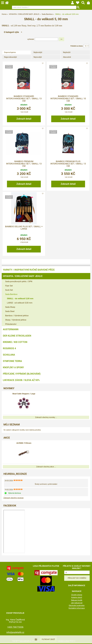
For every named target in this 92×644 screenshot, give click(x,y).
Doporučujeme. (10, 52)
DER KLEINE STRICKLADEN (17, 336)
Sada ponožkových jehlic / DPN (19, 281)
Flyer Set (9, 286)
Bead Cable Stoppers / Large (24, 394)
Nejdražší (67, 52)
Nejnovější (38, 57)
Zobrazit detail (24, 119)
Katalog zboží (77, 597)
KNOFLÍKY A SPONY (13, 367)
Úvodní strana (77, 595)
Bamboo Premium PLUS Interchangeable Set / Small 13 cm (68, 164)
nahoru (89, 641)
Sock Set (9, 290)
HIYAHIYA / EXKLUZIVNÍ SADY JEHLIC (23, 276)
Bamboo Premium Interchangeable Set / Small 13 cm (24, 164)
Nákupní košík (77, 600)
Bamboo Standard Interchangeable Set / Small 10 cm (68, 99)
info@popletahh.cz (15, 632)
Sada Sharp (10, 307)
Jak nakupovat (77, 603)
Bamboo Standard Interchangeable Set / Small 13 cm (24, 99)
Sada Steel (10, 311)
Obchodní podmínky (77, 605)
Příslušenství (11, 324)
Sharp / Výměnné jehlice (16, 320)
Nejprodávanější (10, 57)
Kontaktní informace (77, 608)
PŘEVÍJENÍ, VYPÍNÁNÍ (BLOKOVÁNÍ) (22, 374)
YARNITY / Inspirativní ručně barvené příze (29, 270)
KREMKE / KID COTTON (15, 342)
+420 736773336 (15, 627)
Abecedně (67, 57)
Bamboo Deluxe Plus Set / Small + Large (24, 228)
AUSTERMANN (11, 329)
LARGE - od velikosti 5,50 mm (20, 303)
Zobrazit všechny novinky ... (46, 417)
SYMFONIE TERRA (12, 361)
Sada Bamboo (11, 294)
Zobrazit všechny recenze (13, 498)
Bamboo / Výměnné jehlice (17, 316)
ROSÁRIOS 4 (9, 348)
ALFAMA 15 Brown (24, 443)
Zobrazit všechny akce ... (46, 467)
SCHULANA (9, 355)
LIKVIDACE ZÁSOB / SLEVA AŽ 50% (21, 380)
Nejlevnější (38, 52)
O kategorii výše (11, 32)
